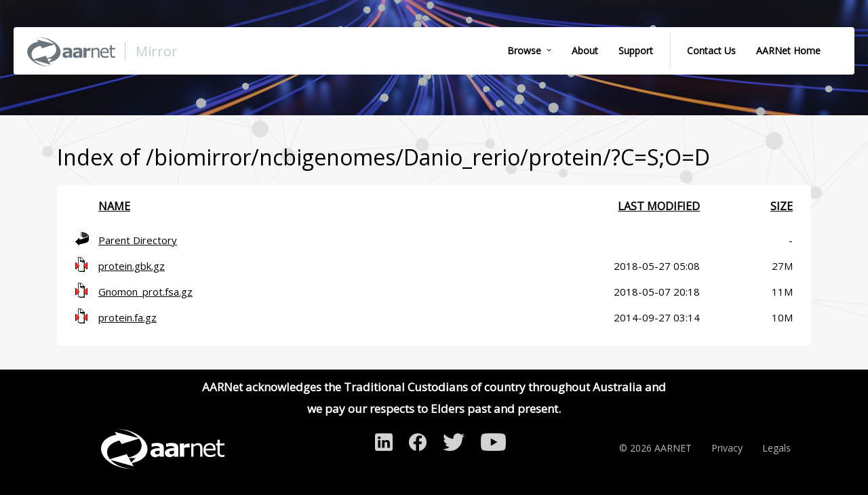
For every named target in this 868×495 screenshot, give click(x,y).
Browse (524, 51)
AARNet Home (788, 51)
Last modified (659, 206)
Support (636, 51)
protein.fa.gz (127, 317)
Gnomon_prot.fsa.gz (145, 292)
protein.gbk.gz (132, 266)
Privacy (727, 448)
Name (114, 206)
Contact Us (711, 51)
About (585, 51)
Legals (776, 448)
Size (782, 206)
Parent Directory (138, 240)
